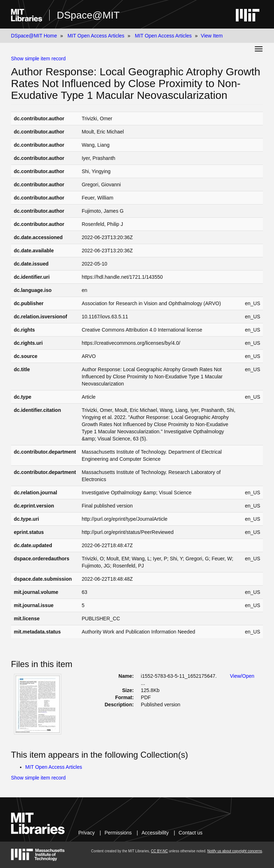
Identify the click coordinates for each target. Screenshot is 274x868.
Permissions (118, 833)
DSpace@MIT (88, 15)
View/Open (242, 676)
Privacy (87, 833)
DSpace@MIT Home (34, 36)
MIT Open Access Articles (96, 36)
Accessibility (155, 833)
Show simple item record (38, 59)
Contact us (191, 833)
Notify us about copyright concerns (235, 851)
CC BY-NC (159, 851)
